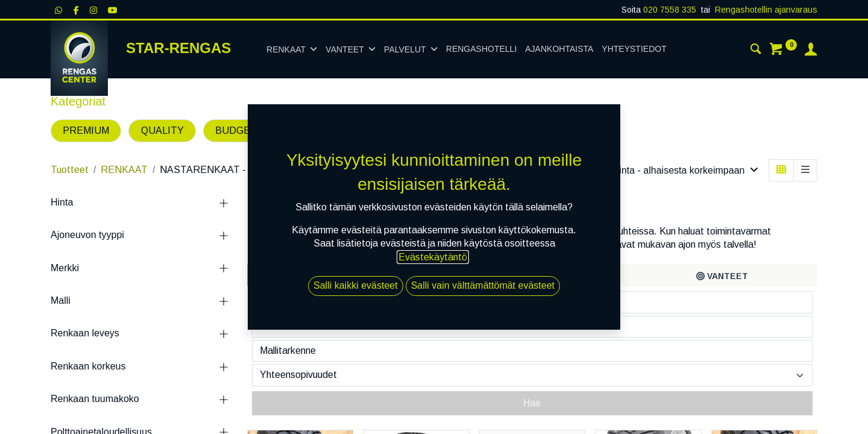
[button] (685, 170)
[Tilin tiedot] (811, 51)
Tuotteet (70, 170)
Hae (532, 403)
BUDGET (236, 131)
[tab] (342, 275)
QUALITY (162, 131)
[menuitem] (481, 49)
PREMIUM (86, 131)
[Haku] (756, 51)
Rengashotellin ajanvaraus (766, 10)
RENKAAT (124, 170)
